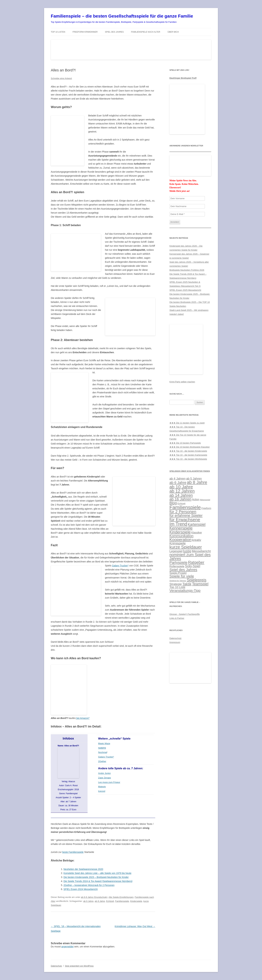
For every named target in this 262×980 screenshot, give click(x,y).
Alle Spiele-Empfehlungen (121, 897)
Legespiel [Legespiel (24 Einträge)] (176, 551)
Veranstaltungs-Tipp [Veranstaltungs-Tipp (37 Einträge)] (185, 590)
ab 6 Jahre (88, 901)
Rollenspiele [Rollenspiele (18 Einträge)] (177, 566)
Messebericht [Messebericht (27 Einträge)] (201, 551)
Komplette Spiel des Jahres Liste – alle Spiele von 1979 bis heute (97, 873)
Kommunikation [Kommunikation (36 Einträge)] (181, 536)
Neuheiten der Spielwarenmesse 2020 (83, 869)
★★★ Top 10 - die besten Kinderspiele (188, 451)
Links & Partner (177, 618)
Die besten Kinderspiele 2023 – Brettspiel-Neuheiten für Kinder (96, 877)
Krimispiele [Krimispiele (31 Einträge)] (178, 543)
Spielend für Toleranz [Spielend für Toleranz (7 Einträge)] (178, 581)
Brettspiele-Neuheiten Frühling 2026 (187, 270)
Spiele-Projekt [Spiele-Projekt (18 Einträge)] (178, 573)
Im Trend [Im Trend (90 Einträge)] (178, 524)
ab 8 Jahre (100, 901)
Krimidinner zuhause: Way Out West (135, 926)
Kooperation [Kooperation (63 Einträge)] (180, 540)
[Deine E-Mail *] (187, 214)
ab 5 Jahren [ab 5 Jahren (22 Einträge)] (194, 479)
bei (83, 718)
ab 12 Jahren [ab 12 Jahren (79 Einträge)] (182, 491)
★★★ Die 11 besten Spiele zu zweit (187, 423)
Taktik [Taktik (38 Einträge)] (187, 584)
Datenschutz (175, 638)
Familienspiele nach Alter (146, 32)
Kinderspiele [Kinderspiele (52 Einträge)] (180, 532)
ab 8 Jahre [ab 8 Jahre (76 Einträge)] (197, 482)
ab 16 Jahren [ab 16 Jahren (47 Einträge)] (180, 499)
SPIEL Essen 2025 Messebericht (185, 290)
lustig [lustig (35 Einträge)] (187, 551)
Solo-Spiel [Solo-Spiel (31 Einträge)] (193, 566)
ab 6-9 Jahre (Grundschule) (94, 897)
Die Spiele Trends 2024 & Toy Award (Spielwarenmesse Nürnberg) (98, 881)
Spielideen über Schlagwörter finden (190, 471)
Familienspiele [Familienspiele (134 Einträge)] (185, 507)
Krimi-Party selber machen (182, 382)
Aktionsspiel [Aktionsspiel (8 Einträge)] (205, 500)
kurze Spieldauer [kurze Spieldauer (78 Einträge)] (186, 547)
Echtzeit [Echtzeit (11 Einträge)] (181, 503)
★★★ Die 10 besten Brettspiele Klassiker (190, 447)
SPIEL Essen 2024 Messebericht (81, 889)
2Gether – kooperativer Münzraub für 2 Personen (89, 885)
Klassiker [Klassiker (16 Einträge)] (197, 533)
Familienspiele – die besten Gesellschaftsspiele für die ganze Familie (122, 16)
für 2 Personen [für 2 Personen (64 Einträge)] (183, 512)
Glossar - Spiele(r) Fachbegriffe (185, 614)
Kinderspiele (136, 901)
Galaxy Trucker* (120, 566)
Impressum (175, 642)
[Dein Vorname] (187, 198)
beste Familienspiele (73, 852)
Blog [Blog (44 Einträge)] (173, 503)
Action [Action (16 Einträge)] (196, 499)
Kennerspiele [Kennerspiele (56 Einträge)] (181, 528)
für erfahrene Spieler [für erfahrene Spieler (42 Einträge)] (186, 516)
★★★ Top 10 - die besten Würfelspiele (188, 459)
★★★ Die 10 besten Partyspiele (185, 443)
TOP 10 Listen (58, 32)
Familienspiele (122, 901)
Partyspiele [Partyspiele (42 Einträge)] (178, 562)
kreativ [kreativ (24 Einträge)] (197, 540)
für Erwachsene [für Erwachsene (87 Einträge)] (185, 520)
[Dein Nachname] (187, 206)
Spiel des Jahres (114, 32)
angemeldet (67, 947)
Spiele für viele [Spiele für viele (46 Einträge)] (182, 576)
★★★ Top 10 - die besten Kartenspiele (188, 455)
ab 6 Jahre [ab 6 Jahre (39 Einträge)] (178, 483)
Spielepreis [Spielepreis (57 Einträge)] (197, 580)
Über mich (173, 32)
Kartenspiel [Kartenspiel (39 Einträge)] (196, 524)
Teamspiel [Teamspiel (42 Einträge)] (200, 584)
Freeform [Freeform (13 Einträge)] (206, 508)
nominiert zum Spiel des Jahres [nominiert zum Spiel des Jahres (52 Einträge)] (190, 557)
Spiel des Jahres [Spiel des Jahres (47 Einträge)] (183, 570)
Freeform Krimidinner (85, 32)
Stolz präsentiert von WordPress (79, 966)
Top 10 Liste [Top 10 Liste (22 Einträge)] (177, 587)
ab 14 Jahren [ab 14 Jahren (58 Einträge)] (181, 495)
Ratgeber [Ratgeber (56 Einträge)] (196, 562)
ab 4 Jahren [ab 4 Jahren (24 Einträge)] (177, 479)
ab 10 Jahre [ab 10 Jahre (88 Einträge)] (181, 487)
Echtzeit (110, 901)
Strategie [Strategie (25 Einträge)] (176, 584)
